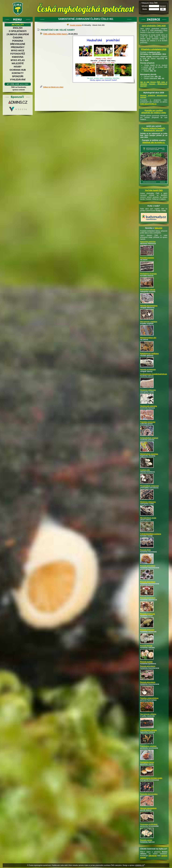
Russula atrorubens (148, 566)
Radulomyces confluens (149, 354)
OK (163, 9)
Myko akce (18, 51)
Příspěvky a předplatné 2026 (154, 49)
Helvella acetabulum (148, 370)
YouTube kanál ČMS (154, 190)
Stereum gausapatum (148, 808)
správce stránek (19, 90)
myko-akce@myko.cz (148, 104)
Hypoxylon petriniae (148, 242)
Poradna (18, 41)
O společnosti (18, 31)
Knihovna (18, 57)
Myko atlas (18, 60)
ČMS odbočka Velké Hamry (55, 34)
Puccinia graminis (147, 258)
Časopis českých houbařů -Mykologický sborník (154, 129)
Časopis (18, 38)
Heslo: (145, 9)
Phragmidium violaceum (149, 486)
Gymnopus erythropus (149, 824)
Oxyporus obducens (148, 390)
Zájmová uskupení (18, 34)
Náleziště (18, 63)
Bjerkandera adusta (148, 290)
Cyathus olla (145, 470)
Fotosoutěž (18, 54)
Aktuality (18, 25)
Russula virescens (147, 630)
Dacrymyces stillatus (148, 714)
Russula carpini (146, 840)
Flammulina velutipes (148, 746)
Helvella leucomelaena (149, 306)
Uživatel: (145, 6)
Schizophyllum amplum (149, 438)
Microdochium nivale (148, 518)
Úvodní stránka (76, 25)
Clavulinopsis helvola (148, 730)
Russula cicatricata (147, 614)
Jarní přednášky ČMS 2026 (154, 26)
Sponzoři (18, 76)
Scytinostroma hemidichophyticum (154, 374)
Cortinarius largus (147, 762)
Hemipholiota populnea (149, 454)
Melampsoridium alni (148, 338)
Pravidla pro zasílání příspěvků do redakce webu (154, 112)
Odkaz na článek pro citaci (53, 87)
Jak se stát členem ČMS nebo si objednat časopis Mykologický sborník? (154, 84)
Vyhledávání (18, 80)
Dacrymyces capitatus (149, 322)
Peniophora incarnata (148, 274)
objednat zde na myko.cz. (154, 142)
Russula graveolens (148, 598)
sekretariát (153, 856)
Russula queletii (146, 662)
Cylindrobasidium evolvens (151, 534)
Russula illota (145, 550)
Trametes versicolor (148, 422)
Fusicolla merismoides (149, 794)
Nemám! (163, 6)
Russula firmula (146, 646)
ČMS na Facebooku (19, 87)
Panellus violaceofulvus (149, 698)
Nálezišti (158, 228)
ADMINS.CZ (139, 865)
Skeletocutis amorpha (149, 406)
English (18, 28)
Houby (18, 67)
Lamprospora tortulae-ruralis (151, 778)
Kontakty (18, 73)
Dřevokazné (18, 44)
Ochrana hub (18, 70)
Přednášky (18, 47)
